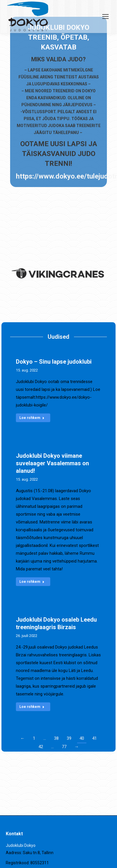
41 (94, 738)
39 (69, 738)
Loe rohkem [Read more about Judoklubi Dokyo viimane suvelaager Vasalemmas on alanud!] (32, 582)
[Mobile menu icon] (105, 17)
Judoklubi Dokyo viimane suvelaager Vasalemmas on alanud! (52, 463)
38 (56, 738)
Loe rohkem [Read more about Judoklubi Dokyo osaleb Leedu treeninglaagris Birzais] (32, 707)
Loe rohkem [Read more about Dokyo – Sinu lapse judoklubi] (32, 418)
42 (41, 747)
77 (64, 747)
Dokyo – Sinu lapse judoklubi (54, 362)
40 (82, 738)
